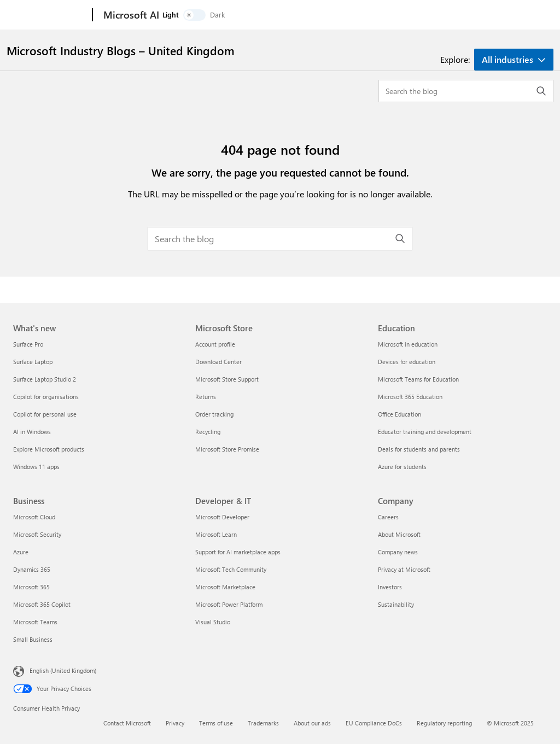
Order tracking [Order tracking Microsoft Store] (214, 414)
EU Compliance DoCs (374, 723)
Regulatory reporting (444, 723)
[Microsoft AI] (130, 15)
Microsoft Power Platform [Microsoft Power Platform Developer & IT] (229, 604)
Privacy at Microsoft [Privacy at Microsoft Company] (404, 569)
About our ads (312, 723)
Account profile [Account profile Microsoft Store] (215, 344)
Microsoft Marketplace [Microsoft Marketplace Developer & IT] (225, 587)
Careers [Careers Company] (388, 517)
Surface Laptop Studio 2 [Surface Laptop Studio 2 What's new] (45, 379)
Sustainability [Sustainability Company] (396, 604)
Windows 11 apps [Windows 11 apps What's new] (36, 467)
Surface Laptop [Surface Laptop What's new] (33, 362)
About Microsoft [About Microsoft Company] (399, 534)
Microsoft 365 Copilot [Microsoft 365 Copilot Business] (42, 604)
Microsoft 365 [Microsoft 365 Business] (31, 587)
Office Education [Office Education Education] (399, 414)
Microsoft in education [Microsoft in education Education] (408, 344)
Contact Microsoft (127, 723)
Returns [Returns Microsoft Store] (206, 397)
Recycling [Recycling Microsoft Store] (208, 432)
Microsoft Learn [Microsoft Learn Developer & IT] (216, 534)
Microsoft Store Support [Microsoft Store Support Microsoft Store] (227, 379)
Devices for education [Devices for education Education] (407, 362)
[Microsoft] (51, 15)
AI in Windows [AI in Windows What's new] (32, 432)
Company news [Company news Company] (398, 552)
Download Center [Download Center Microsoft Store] (218, 362)
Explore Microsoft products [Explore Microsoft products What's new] (49, 449)
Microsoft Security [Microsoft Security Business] (37, 534)
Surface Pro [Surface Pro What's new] (28, 344)
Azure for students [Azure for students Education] (402, 467)
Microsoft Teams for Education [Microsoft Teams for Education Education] (418, 379)
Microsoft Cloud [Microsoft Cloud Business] (34, 517)
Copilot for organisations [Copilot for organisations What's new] (46, 397)
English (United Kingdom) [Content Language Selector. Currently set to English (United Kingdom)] (63, 670)
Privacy (175, 723)
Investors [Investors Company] (390, 587)
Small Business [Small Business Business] (33, 639)
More (349, 15)
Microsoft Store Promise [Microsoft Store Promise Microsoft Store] (227, 449)
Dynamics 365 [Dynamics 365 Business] (32, 569)
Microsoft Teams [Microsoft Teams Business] (35, 622)
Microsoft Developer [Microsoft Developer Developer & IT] (222, 517)
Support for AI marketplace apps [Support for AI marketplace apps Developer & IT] (238, 552)
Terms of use (216, 723)
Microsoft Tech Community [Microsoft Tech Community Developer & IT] (231, 569)
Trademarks (263, 723)
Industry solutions (292, 15)
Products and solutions (207, 15)
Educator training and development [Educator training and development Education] (425, 432)
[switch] (510, 15)
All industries (507, 59)
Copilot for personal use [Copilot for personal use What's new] (45, 414)
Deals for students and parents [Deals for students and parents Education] (419, 449)
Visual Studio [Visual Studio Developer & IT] (213, 622)
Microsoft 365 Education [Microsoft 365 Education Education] (410, 397)
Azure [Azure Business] (21, 552)
